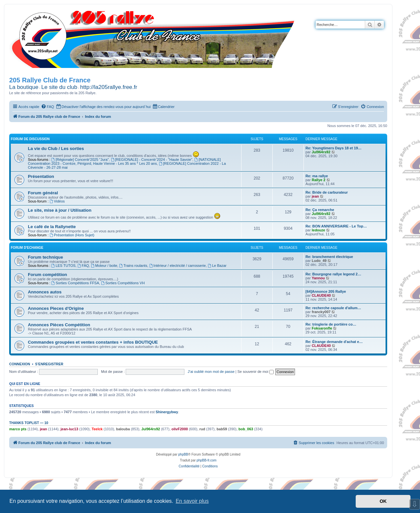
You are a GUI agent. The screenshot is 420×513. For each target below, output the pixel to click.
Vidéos (57, 201)
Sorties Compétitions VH (123, 283)
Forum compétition (47, 275)
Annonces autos (45, 292)
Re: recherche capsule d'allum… (333, 308)
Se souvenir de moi (256, 372)
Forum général (43, 193)
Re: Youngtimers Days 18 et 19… (334, 148)
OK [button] (383, 501)
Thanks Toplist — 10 (29, 423)
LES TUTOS (64, 266)
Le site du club (59, 87)
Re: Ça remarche (320, 210)
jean (315, 196)
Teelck (97, 429)
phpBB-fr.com (207, 460)
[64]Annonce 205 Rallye (326, 291)
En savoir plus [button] (192, 501)
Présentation (41, 176)
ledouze (318, 230)
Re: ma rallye (317, 176)
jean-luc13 (70, 429)
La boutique (24, 87)
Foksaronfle (322, 328)
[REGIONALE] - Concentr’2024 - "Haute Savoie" (152, 160)
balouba (123, 429)
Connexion (20, 364)
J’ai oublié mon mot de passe (211, 372)
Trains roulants (133, 266)
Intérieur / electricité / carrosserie (178, 266)
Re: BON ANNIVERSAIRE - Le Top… (336, 226)
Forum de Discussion (30, 139)
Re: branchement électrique (329, 257)
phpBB (183, 454)
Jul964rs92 (321, 152)
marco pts (18, 429)
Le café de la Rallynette (52, 227)
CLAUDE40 (321, 295)
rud (202, 429)
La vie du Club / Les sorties (56, 149)
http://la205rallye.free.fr (109, 87)
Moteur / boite (104, 266)
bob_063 (246, 429)
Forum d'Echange (27, 248)
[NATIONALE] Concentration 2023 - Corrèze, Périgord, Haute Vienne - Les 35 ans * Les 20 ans (124, 161)
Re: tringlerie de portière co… (331, 324)
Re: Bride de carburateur (327, 192)
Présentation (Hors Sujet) (72, 235)
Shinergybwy (167, 412)
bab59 (222, 429)
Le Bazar (217, 266)
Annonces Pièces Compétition (59, 325)
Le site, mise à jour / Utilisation (60, 210)
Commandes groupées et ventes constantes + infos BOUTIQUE (93, 342)
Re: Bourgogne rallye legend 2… (333, 274)
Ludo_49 (319, 261)
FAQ (83, 266)
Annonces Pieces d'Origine (56, 308)
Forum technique (45, 257)
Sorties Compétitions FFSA (75, 283)
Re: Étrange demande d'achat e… (334, 342)
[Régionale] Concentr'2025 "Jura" (80, 160)
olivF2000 (180, 429)
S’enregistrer (49, 364)
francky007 (321, 312)
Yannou (318, 278)
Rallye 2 (319, 180)
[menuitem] (48, 107)
